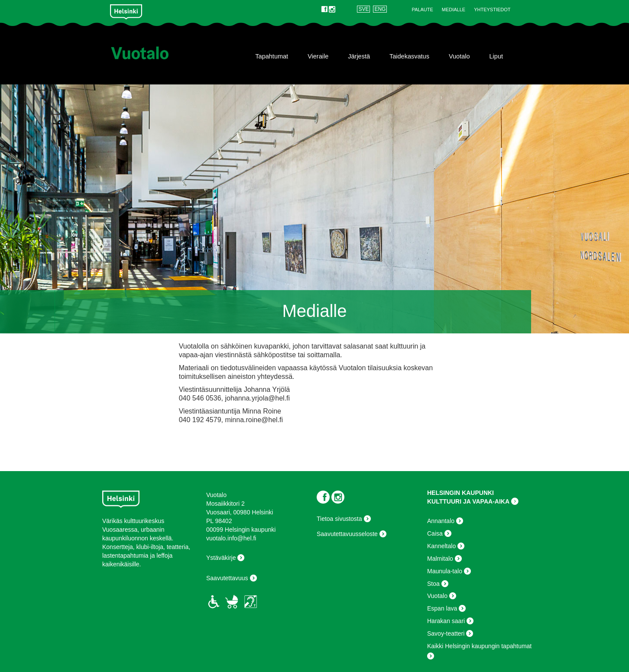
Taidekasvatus (409, 56)
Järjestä (359, 56)
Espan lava (442, 608)
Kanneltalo (441, 546)
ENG (380, 9)
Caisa (435, 533)
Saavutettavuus (227, 578)
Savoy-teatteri (446, 633)
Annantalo (441, 521)
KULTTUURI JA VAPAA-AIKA (468, 501)
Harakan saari (446, 621)
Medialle (454, 10)
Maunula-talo (445, 571)
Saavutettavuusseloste (347, 534)
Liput (496, 56)
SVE (363, 9)
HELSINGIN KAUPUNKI (460, 493)
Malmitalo (440, 559)
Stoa (433, 584)
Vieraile (318, 56)
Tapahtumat (272, 56)
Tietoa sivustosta (339, 519)
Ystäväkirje (221, 558)
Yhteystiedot (492, 10)
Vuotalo (459, 56)
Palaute (422, 10)
